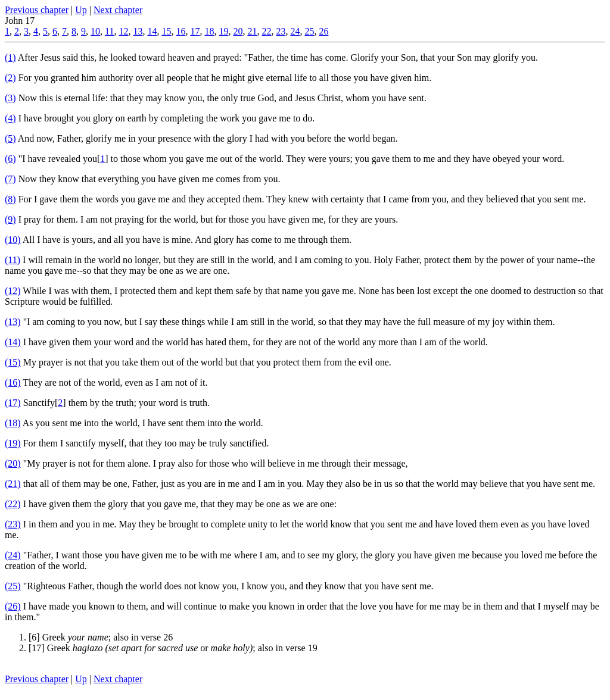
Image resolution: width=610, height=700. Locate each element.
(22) (13, 504)
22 (266, 31)
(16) (13, 382)
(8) (10, 199)
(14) (13, 342)
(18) (13, 423)
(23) (13, 524)
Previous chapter (37, 10)
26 (323, 31)
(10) (13, 240)
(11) (13, 260)
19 (223, 31)
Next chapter (118, 10)
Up (81, 10)
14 (152, 31)
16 (180, 31)
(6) (10, 159)
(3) (10, 98)
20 (238, 31)
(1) (10, 57)
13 (138, 31)
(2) (10, 78)
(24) (13, 555)
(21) (13, 484)
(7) (10, 179)
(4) (10, 118)
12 (123, 31)
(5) (10, 138)
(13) (13, 322)
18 (209, 31)
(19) (13, 443)
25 (309, 31)
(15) (13, 362)
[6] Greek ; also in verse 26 (101, 637)
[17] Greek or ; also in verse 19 (173, 648)
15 (166, 31)
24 (295, 31)
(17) (13, 403)
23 (281, 31)
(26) (13, 606)
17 (195, 31)
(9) (10, 219)
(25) (13, 586)
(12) (13, 291)
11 (109, 31)
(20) (13, 463)
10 (95, 31)
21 (252, 31)
